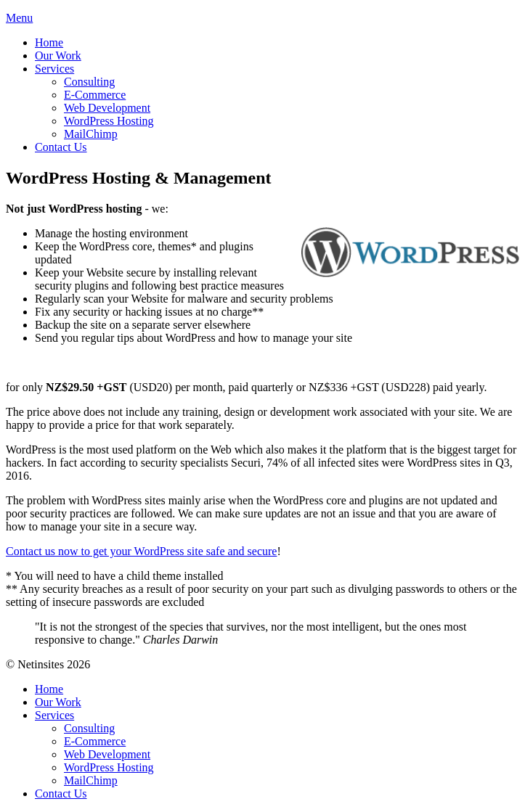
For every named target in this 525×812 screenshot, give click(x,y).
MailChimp (91, 134)
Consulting (89, 82)
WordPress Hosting (109, 121)
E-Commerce (95, 95)
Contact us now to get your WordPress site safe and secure (141, 551)
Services (54, 69)
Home (49, 42)
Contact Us (61, 147)
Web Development (107, 108)
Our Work (58, 56)
